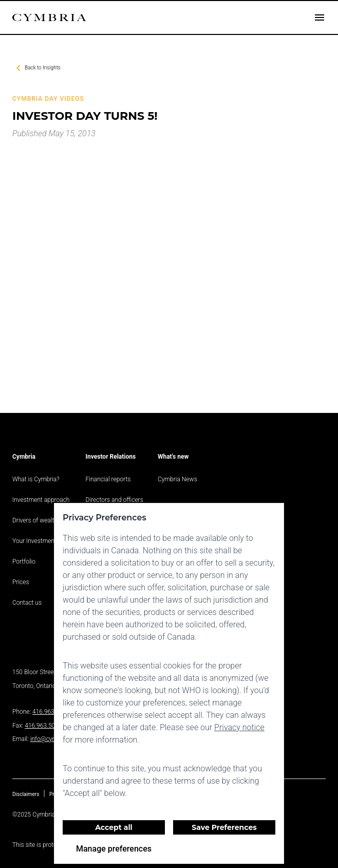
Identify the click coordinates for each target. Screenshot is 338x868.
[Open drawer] (320, 18)
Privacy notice (239, 727)
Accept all (114, 827)
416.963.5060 (43, 726)
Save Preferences (224, 827)
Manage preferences (114, 849)
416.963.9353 (51, 712)
